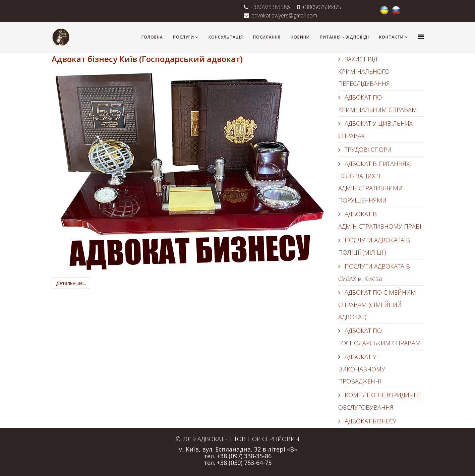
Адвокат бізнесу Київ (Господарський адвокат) (147, 59)
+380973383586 (270, 7)
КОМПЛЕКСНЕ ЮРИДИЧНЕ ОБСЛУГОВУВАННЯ (380, 401)
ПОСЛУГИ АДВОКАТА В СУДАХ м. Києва (374, 272)
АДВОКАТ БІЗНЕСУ (370, 421)
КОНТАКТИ (391, 37)
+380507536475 (322, 7)
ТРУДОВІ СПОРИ (367, 150)
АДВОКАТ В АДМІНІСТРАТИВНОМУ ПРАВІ (380, 220)
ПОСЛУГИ (184, 37)
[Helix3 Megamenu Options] (421, 37)
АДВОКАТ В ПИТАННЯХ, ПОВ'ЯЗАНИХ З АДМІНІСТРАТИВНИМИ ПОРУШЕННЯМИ (375, 182)
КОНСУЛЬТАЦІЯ (226, 37)
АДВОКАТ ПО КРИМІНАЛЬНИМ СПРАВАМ (378, 103)
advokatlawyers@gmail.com (284, 15)
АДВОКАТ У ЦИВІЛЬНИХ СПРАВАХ (375, 130)
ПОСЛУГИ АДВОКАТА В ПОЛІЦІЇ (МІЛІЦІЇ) (374, 246)
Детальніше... (71, 283)
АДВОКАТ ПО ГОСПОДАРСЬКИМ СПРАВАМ (379, 337)
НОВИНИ (300, 37)
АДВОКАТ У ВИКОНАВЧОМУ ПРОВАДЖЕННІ (362, 369)
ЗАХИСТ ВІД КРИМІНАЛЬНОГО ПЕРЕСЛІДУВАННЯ (364, 71)
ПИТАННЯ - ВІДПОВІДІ (344, 37)
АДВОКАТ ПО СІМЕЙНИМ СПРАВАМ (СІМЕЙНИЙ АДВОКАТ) (377, 305)
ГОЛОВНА (152, 37)
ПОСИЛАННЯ (267, 37)
